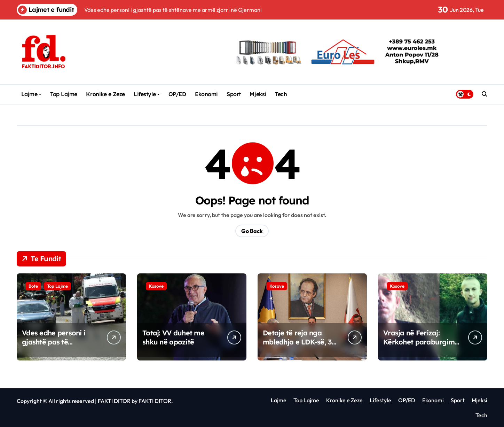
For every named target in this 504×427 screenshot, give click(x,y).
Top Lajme (64, 94)
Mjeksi (258, 94)
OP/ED (177, 94)
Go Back (252, 231)
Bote (33, 286)
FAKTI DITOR (114, 401)
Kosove (156, 286)
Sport (234, 94)
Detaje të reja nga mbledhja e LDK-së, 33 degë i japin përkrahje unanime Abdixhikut (299, 346)
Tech (281, 94)
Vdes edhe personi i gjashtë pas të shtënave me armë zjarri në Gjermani (54, 346)
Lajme (31, 94)
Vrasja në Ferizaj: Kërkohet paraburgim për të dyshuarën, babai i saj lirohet (419, 346)
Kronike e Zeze (105, 94)
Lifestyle (147, 94)
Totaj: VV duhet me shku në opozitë (173, 337)
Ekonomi (206, 94)
